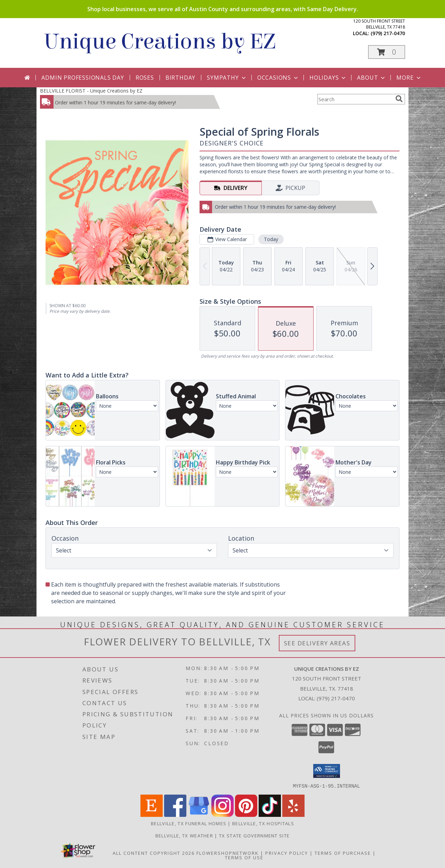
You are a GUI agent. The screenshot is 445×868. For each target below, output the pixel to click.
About (372, 78)
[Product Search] (355, 99)
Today (271, 239)
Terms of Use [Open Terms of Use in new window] (244, 857)
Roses (145, 78)
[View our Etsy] (152, 815)
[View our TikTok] (270, 815)
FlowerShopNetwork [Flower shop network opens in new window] (228, 853)
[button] (387, 52)
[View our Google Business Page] (199, 815)
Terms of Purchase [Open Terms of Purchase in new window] (343, 853)
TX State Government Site (254, 835)
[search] (399, 99)
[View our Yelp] (293, 815)
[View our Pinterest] (246, 815)
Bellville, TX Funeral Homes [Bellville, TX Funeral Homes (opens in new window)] (189, 823)
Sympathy (227, 78)
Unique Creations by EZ (159, 42)
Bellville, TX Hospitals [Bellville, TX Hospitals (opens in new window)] (263, 823)
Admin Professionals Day (83, 78)
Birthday (180, 78)
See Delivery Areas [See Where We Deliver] (317, 643)
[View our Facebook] (175, 815)
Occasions (278, 78)
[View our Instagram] (222, 815)
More (409, 78)
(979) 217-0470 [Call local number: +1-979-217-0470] (388, 33)
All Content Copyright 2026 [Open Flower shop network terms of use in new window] (154, 853)
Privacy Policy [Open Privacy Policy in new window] (287, 853)
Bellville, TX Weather (184, 835)
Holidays (328, 78)
